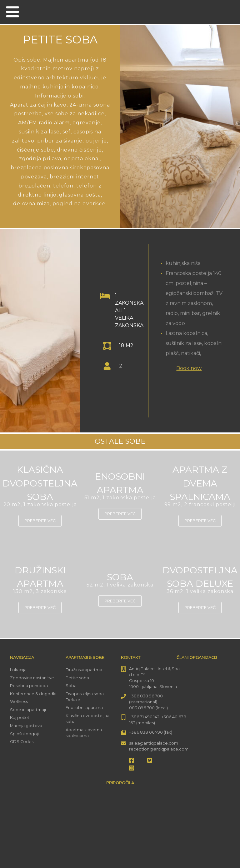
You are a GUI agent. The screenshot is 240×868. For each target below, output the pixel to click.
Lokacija (18, 670)
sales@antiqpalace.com (154, 743)
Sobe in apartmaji (28, 710)
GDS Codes (22, 742)
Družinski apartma (84, 670)
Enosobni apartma (84, 708)
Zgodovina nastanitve (32, 678)
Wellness (19, 702)
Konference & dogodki (33, 694)
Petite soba (77, 678)
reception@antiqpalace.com (159, 749)
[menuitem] (227, 11)
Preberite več (40, 521)
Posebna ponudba (29, 686)
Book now (189, 368)
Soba (71, 686)
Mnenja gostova (26, 726)
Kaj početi (20, 718)
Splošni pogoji (24, 734)
